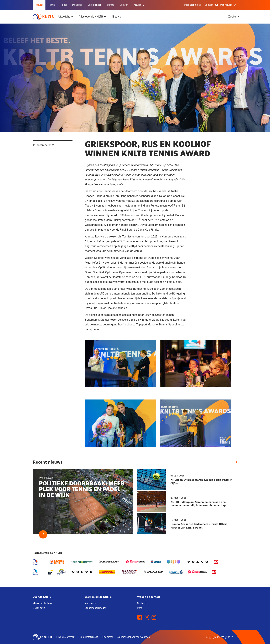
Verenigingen (95, 5)
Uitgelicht (64, 17)
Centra (111, 5)
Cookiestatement (89, 637)
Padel (64, 5)
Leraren (124, 5)
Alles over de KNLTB (91, 17)
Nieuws (116, 17)
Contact (209, 5)
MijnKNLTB (226, 5)
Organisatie (39, 608)
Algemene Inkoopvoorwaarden (133, 637)
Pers (139, 608)
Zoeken (233, 17)
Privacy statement (66, 637)
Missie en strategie (43, 603)
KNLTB (39, 5)
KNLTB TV (139, 5)
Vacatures (90, 603)
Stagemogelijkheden (96, 608)
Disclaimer (107, 637)
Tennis (52, 5)
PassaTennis (193, 5)
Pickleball (77, 5)
